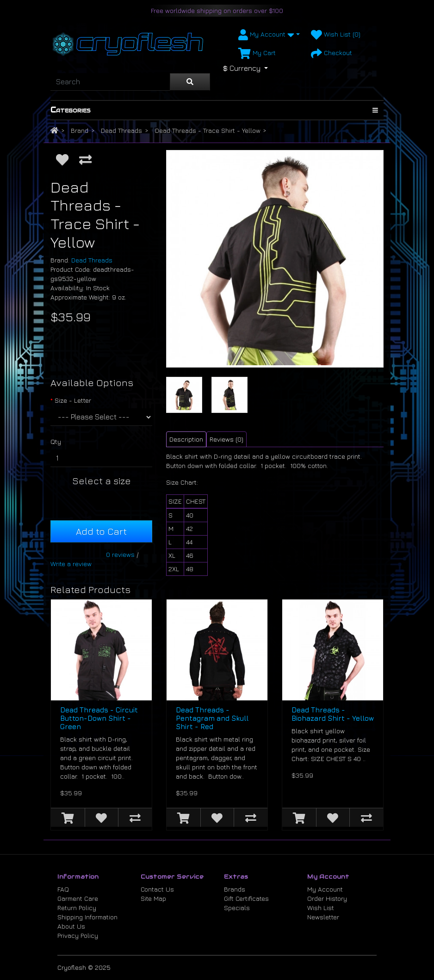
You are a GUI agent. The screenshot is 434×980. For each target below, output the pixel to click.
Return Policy (77, 908)
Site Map (153, 898)
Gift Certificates (246, 898)
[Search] (110, 82)
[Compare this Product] (85, 159)
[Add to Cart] (68, 818)
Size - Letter (73, 400)
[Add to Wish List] (62, 159)
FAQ (63, 889)
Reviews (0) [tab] (226, 439)
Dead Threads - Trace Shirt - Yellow (208, 130)
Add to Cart (101, 531)
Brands (235, 889)
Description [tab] (186, 439)
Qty (56, 441)
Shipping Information (87, 917)
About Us (71, 926)
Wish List (321, 908)
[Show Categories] (375, 110)
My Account (325, 889)
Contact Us (157, 889)
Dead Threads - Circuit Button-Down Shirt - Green (99, 718)
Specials (237, 908)
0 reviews (120, 554)
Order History (327, 898)
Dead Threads (121, 130)
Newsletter (323, 917)
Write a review (71, 564)
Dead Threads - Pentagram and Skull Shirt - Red (212, 718)
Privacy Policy (78, 935)
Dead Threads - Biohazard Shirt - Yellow (333, 714)
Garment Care (78, 898)
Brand (80, 130)
